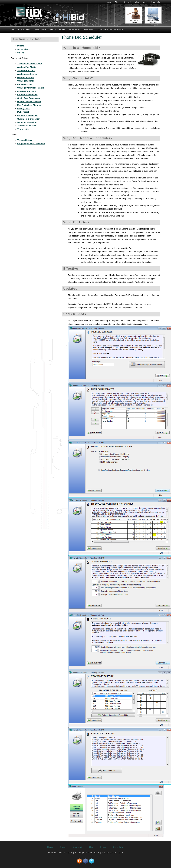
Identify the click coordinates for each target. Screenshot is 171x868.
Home (108, 2)
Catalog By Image (26, 81)
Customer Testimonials (110, 30)
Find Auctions (57, 30)
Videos (21, 53)
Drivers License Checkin (29, 102)
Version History (25, 140)
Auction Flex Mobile (27, 67)
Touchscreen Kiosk (27, 126)
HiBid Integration (25, 77)
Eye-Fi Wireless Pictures (29, 105)
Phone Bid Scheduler (28, 115)
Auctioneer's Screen (27, 74)
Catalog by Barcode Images (31, 88)
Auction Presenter (26, 71)
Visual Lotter (23, 129)
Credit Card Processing (29, 98)
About (117, 2)
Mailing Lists (23, 108)
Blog (137, 2)
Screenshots (23, 49)
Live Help (156, 2)
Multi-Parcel (23, 112)
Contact (128, 2)
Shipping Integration (27, 122)
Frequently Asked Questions (31, 144)
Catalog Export (25, 84)
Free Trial (75, 30)
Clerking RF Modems (27, 95)
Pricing (88, 30)
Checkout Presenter (27, 91)
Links (145, 2)
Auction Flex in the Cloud (30, 64)
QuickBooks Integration (29, 119)
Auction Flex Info (21, 30)
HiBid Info (40, 30)
